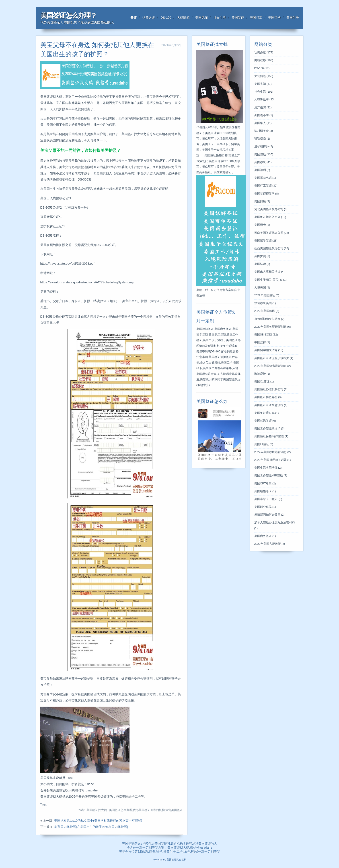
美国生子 (293, 18)
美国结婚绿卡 (265, 491)
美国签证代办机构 (177, 860)
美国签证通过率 (267, 413)
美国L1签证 (264, 444)
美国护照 (262, 256)
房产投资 (263, 108)
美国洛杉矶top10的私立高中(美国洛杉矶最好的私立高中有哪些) (98, 821)
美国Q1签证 (264, 382)
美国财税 (262, 201)
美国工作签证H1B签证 (271, 476)
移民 (194, 852)
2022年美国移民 (267, 311)
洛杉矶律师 (264, 146)
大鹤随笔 (183, 18)
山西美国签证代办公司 (272, 248)
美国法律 (262, 264)
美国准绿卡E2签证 (268, 499)
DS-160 (166, 18)
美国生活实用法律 (268, 468)
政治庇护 (262, 374)
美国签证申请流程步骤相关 (274, 358)
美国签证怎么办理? (135, 844)
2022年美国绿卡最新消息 (273, 366)
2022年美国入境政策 (270, 544)
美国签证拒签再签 (268, 397)
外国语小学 (264, 115)
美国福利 (262, 170)
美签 (134, 18)
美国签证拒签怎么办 (270, 217)
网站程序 (264, 60)
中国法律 (262, 342)
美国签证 (238, 18)
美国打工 (256, 18)
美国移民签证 (265, 421)
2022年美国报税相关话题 (273, 460)
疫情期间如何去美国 (269, 515)
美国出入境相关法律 (269, 272)
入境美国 (262, 288)
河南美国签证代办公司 (272, 233)
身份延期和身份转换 (269, 319)
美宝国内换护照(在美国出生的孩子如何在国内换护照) (91, 827)
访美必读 (149, 18)
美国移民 (263, 162)
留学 (159, 852)
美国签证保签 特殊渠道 (271, 436)
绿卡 (187, 852)
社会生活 (220, 18)
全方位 (130, 852)
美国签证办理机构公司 (271, 389)
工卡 (180, 852)
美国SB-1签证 (266, 335)
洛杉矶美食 (264, 131)
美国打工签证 (266, 186)
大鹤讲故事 (264, 100)
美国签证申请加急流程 (271, 405)
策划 (138, 852)
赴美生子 (170, 852)
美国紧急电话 (265, 178)
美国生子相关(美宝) (270, 280)
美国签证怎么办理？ (68, 15)
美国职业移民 (265, 507)
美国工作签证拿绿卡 (269, 429)
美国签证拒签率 (267, 194)
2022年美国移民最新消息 (273, 452)
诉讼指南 (262, 139)
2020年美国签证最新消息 (273, 327)
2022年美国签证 (267, 295)
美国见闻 (201, 18)
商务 (152, 852)
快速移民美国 (265, 303)
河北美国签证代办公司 (271, 209)
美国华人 (263, 123)
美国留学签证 (266, 241)
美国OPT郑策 (265, 484)
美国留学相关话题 (269, 350)
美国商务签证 (265, 536)
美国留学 (274, 18)
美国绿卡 (262, 225)
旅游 (145, 852)
